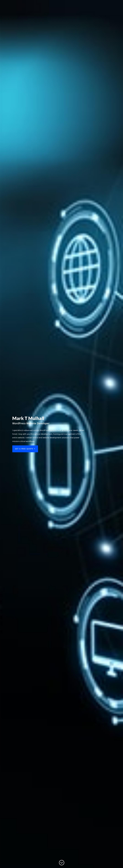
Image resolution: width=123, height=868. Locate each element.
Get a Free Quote (23, 449)
